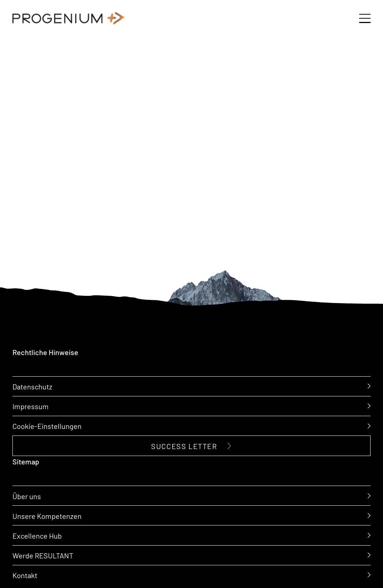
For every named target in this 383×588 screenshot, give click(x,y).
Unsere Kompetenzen (47, 515)
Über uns (27, 495)
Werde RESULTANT (43, 555)
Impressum (31, 406)
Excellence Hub (37, 535)
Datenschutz (32, 386)
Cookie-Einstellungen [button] (47, 426)
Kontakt (25, 574)
